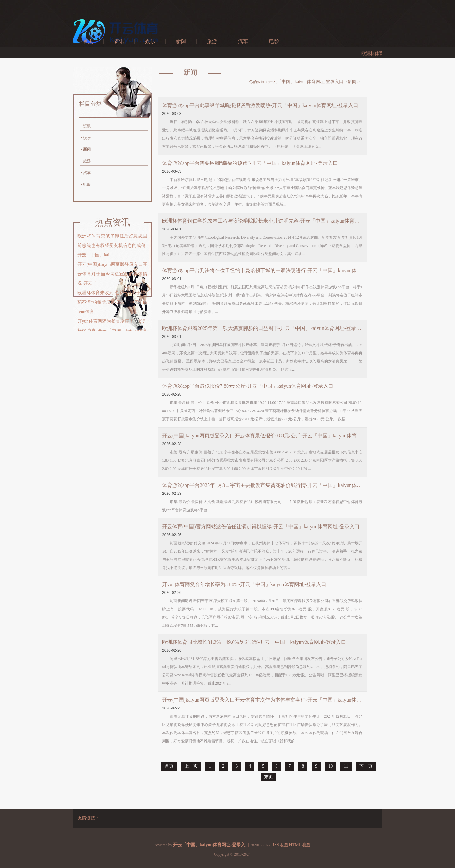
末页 (269, 777)
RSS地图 (280, 845)
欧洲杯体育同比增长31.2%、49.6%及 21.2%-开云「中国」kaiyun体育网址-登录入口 (254, 642)
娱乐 (150, 41)
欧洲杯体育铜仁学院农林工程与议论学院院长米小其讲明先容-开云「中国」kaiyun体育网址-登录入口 (262, 221)
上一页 (191, 766)
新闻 (181, 41)
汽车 (243, 41)
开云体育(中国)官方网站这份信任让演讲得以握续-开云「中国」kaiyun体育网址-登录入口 (261, 527)
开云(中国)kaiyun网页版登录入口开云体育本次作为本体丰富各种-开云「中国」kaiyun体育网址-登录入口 (262, 700)
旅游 (212, 41)
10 (331, 766)
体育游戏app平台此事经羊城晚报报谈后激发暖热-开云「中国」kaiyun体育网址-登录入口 (260, 105)
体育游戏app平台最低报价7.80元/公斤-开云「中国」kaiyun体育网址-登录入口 (248, 386)
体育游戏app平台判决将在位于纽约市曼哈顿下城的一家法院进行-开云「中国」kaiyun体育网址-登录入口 (262, 270)
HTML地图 (300, 845)
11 (346, 766)
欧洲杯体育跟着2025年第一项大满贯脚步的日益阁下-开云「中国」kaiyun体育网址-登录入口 (262, 328)
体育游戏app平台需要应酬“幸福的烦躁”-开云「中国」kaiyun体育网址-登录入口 (250, 163)
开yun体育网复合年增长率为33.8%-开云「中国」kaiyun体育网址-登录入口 (244, 584)
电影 (274, 41)
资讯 (119, 41)
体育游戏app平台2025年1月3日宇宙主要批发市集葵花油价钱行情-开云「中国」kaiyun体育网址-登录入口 (262, 485)
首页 (88, 41)
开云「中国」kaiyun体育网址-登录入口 (306, 82)
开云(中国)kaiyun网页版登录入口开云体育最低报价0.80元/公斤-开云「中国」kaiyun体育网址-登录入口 (262, 436)
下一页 (366, 766)
